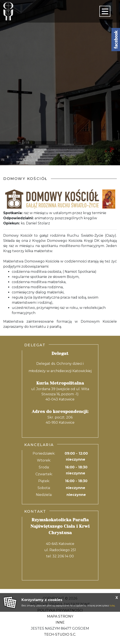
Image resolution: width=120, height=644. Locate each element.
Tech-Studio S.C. (60, 634)
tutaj (112, 606)
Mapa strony (60, 616)
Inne (60, 622)
